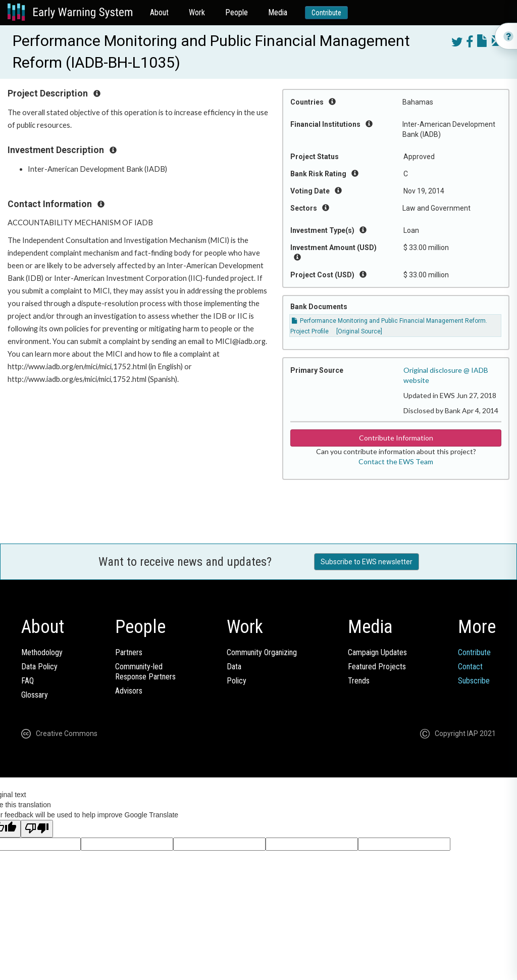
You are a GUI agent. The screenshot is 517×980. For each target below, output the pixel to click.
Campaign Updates (377, 652)
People (237, 12)
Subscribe (474, 681)
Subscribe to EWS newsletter (367, 562)
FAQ (28, 681)
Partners (129, 652)
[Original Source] (359, 331)
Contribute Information (396, 438)
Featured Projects (377, 667)
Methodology (42, 652)
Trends (359, 681)
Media (278, 12)
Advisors (129, 691)
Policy (237, 681)
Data (234, 667)
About (159, 12)
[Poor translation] (37, 829)
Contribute (326, 13)
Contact (470, 667)
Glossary (35, 695)
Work (197, 12)
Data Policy (39, 667)
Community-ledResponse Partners (145, 672)
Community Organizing (262, 652)
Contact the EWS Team (396, 461)
